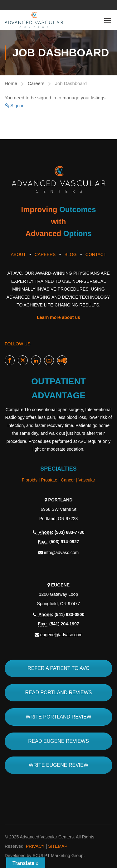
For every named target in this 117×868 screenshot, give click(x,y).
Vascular (87, 480)
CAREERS (45, 254)
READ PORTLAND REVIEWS (59, 693)
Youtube (62, 360)
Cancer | (70, 480)
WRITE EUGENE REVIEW (58, 765)
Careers (36, 83)
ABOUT (18, 254)
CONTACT (96, 254)
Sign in (17, 105)
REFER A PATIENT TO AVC (58, 668)
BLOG (71, 254)
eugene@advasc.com (61, 635)
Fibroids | (31, 480)
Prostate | (51, 480)
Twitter (23, 360)
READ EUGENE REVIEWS (58, 741)
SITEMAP (58, 846)
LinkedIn (36, 360)
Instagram (49, 360)
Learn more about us (58, 317)
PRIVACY (35, 846)
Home (11, 83)
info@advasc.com (61, 553)
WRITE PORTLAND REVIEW (58, 717)
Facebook (10, 360)
